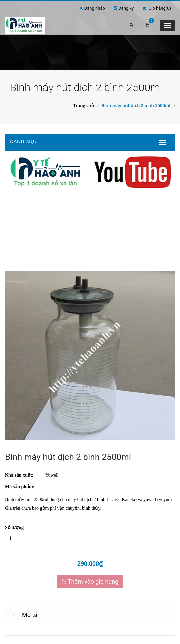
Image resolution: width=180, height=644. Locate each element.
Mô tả (30, 615)
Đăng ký (126, 8)
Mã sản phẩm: (20, 487)
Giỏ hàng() (157, 8)
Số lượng (14, 528)
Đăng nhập (95, 8)
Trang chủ (84, 105)
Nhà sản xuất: (19, 475)
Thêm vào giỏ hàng (90, 581)
